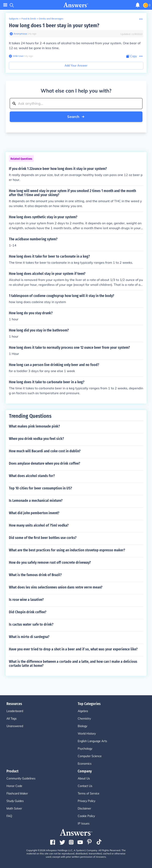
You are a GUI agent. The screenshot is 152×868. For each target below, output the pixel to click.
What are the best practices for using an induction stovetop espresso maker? (67, 550)
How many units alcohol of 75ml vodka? (39, 525)
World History (87, 734)
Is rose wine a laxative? (26, 600)
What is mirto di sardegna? (29, 637)
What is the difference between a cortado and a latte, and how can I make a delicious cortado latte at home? (73, 664)
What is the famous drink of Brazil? (35, 575)
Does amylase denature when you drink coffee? (45, 463)
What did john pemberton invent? (34, 513)
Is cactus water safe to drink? (31, 624)
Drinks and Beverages (51, 19)
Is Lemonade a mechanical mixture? (36, 501)
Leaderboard (15, 711)
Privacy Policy (87, 801)
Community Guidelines (21, 778)
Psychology (85, 749)
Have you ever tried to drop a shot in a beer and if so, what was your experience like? (73, 649)
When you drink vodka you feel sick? (36, 439)
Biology (82, 726)
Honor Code (14, 786)
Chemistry (84, 719)
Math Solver (14, 809)
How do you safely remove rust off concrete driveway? (50, 562)
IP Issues (84, 824)
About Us (84, 778)
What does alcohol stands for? (32, 476)
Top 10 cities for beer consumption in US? (40, 488)
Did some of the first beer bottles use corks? (43, 538)
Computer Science (90, 756)
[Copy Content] (132, 56)
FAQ (9, 816)
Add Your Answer (76, 66)
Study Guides (15, 801)
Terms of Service (89, 794)
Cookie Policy (86, 816)
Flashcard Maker (17, 794)
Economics (85, 764)
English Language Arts (92, 741)
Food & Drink (29, 19)
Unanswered (15, 726)
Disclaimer (84, 809)
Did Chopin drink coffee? (28, 612)
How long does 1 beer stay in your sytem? (54, 25)
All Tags (12, 719)
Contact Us (85, 786)
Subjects (14, 19)
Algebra (83, 711)
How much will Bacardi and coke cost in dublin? (45, 451)
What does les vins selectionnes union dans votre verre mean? (56, 587)
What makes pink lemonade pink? (34, 426)
